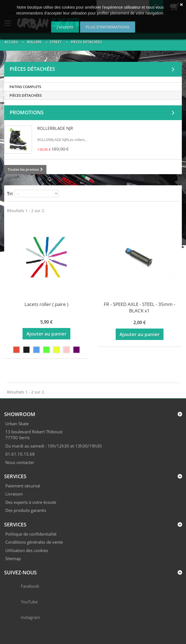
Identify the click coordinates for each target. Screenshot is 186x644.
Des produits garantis (26, 510)
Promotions (27, 112)
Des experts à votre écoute (31, 502)
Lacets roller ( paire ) (46, 304)
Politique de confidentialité (31, 534)
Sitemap (13, 558)
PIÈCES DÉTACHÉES (26, 95)
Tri (10, 194)
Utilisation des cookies (27, 550)
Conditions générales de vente (34, 542)
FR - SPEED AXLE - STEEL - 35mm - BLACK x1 (139, 307)
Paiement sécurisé (23, 486)
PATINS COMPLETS (25, 87)
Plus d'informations (108, 27)
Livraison (14, 494)
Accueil (12, 42)
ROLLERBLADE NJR (55, 128)
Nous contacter (20, 462)
